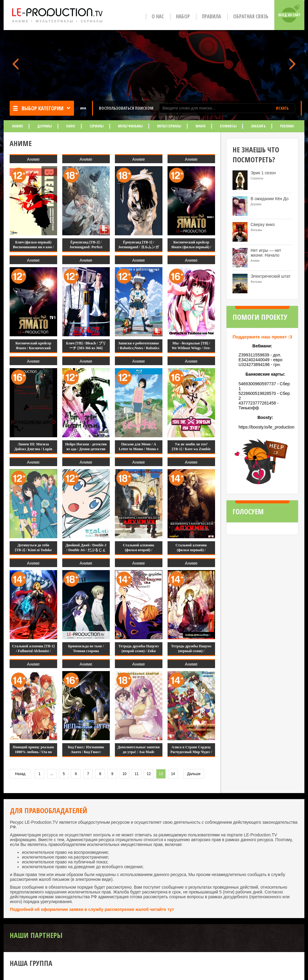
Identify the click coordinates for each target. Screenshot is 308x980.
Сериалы (97, 126)
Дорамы (45, 126)
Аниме (17, 126)
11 (136, 774)
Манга (200, 126)
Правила (211, 16)
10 (124, 774)
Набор (183, 16)
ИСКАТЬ (282, 108)
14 (173, 774)
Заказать (258, 126)
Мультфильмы (130, 126)
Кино (71, 126)
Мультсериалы (169, 126)
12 (149, 774)
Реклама (287, 126)
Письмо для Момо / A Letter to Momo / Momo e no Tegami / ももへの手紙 (139, 449)
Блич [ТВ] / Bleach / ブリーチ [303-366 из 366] (86, 346)
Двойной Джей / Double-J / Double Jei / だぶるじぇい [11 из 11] (86, 550)
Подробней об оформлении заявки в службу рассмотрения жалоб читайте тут (92, 909)
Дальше (194, 774)
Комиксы (228, 126)
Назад (20, 774)
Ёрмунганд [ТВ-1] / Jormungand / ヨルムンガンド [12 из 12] (139, 247)
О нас (158, 16)
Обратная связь (251, 16)
